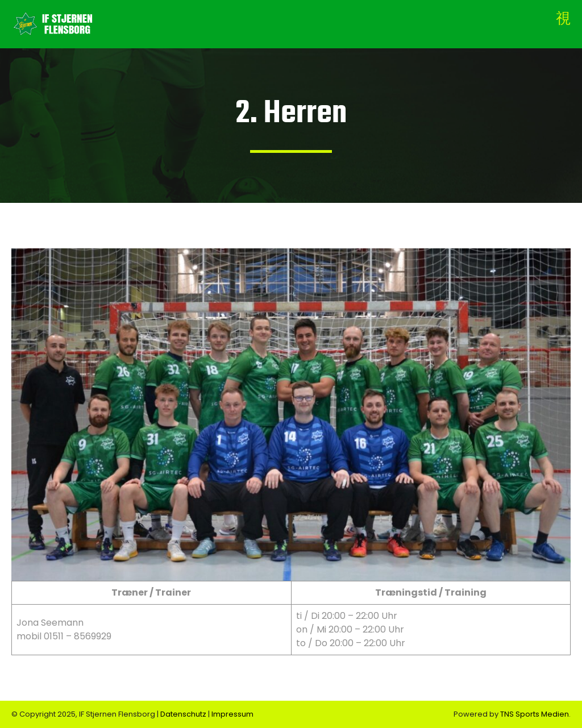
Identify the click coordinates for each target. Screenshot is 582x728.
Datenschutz (184, 714)
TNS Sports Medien (535, 714)
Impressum (232, 714)
